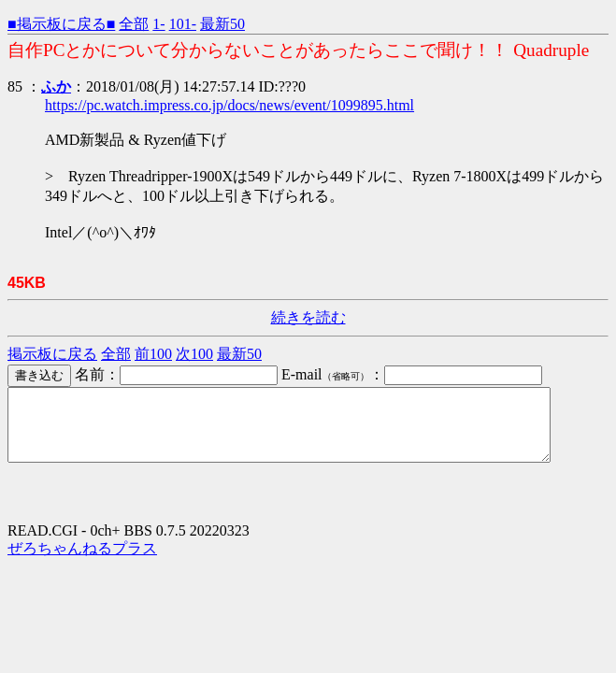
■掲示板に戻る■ (61, 24)
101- (183, 24)
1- (158, 24)
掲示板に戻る (52, 354)
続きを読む (308, 317)
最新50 (222, 24)
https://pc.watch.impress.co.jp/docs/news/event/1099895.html (229, 105)
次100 (194, 354)
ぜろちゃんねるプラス (82, 562)
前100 (153, 354)
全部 (134, 24)
